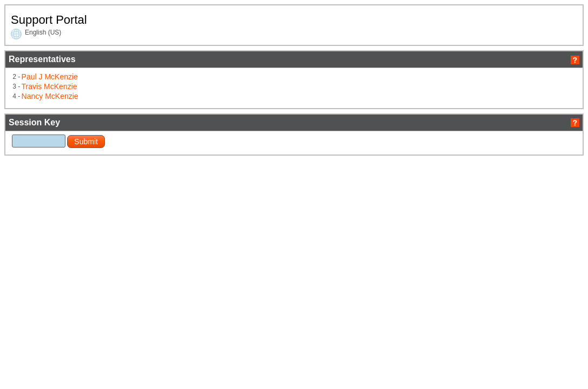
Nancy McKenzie (152, 115)
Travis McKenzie (151, 106)
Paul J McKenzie (152, 97)
